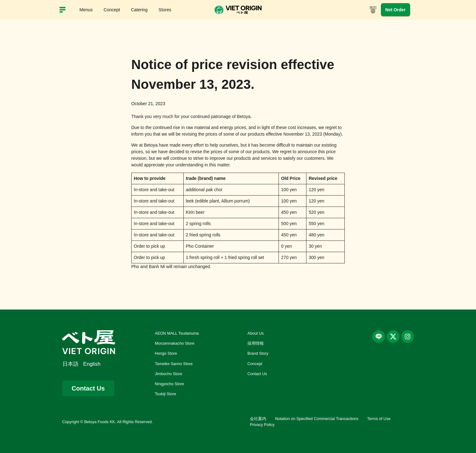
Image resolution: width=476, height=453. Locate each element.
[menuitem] (73, 364)
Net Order (395, 10)
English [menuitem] (92, 364)
